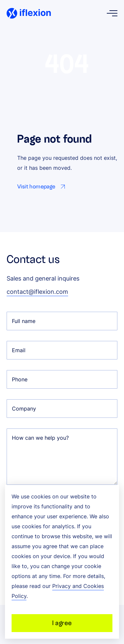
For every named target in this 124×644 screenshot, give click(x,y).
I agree (62, 623)
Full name (24, 321)
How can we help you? (40, 438)
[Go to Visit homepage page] (42, 187)
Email (19, 350)
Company (24, 409)
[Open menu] (112, 13)
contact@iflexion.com (37, 292)
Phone (20, 379)
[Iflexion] (29, 13)
